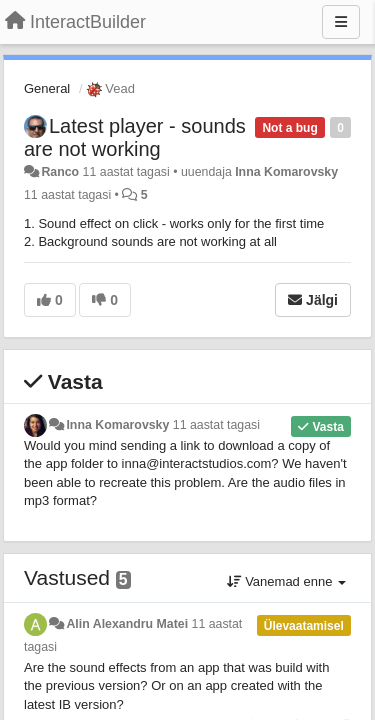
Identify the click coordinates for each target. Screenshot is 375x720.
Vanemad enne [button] (286, 581)
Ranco (60, 172)
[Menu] (341, 22)
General (47, 88)
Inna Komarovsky (286, 172)
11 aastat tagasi (216, 425)
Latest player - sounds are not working (135, 137)
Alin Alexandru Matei (127, 624)
